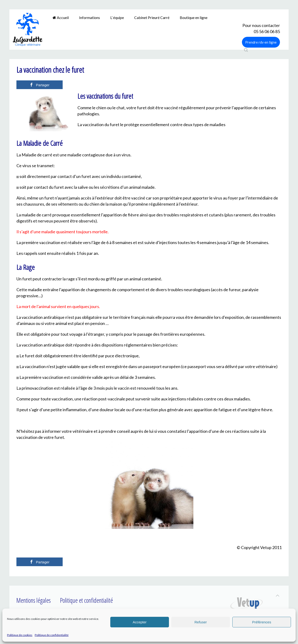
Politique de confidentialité (52, 635)
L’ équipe (117, 17)
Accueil (61, 17)
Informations (90, 17)
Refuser (201, 622)
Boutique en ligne (194, 17)
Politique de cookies (20, 635)
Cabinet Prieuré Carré (152, 17)
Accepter (139, 622)
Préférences (262, 622)
